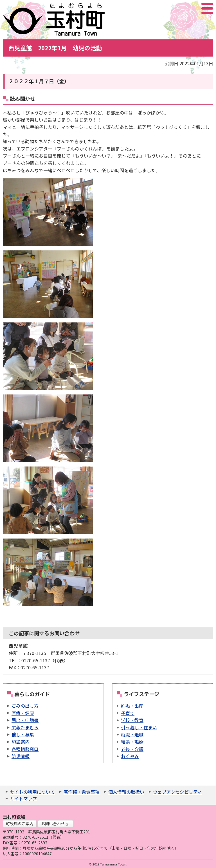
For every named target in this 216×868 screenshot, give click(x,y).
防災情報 (21, 756)
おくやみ (130, 756)
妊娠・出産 (132, 706)
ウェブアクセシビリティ (177, 792)
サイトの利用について (32, 792)
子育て (128, 713)
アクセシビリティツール (192, 8)
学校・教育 (132, 720)
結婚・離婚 (132, 742)
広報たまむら (25, 727)
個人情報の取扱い (126, 792)
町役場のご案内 (20, 824)
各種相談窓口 (25, 749)
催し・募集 (23, 734)
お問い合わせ (55, 824)
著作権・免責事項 (82, 792)
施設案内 (21, 742)
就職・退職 (132, 734)
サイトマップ (23, 799)
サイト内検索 (179, 8)
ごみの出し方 (25, 706)
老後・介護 (132, 749)
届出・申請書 (25, 720)
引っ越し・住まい (139, 727)
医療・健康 (23, 713)
